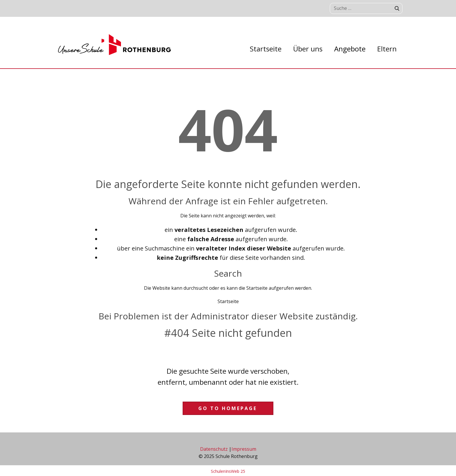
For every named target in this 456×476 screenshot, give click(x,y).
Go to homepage (228, 408)
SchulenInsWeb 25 (228, 471)
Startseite (228, 301)
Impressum (244, 449)
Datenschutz (214, 449)
